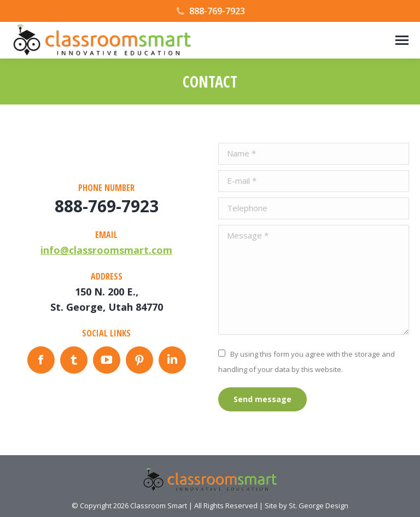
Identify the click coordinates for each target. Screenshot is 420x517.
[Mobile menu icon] (402, 40)
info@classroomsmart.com (106, 250)
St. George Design (319, 506)
